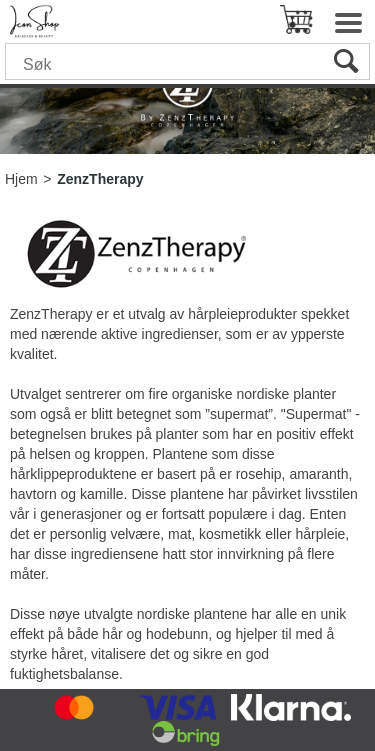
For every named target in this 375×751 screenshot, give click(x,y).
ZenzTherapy (100, 179)
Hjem (21, 179)
